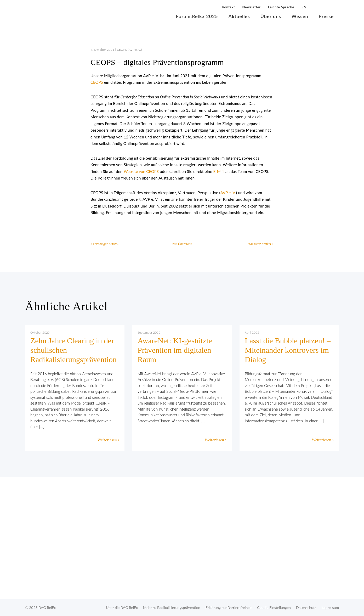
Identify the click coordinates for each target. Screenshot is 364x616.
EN (304, 7)
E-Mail (219, 171)
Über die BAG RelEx (122, 607)
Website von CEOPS (141, 171)
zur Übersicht (182, 244)
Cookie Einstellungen (274, 607)
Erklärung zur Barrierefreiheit (229, 607)
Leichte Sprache (281, 7)
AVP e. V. (228, 193)
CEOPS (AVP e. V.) (129, 50)
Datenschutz (306, 607)
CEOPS (97, 82)
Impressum (330, 607)
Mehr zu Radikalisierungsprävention (172, 607)
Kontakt (228, 7)
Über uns (271, 16)
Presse (326, 16)
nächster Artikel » (261, 244)
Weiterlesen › (108, 440)
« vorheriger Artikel (104, 244)
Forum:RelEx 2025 (197, 16)
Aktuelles (239, 16)
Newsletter (252, 7)
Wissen (300, 16)
